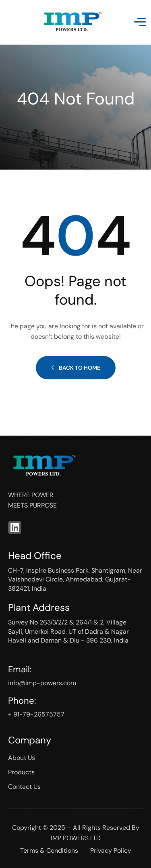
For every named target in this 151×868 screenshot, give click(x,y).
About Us (22, 758)
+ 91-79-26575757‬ (36, 714)
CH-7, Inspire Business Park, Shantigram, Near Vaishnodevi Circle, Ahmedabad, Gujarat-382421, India (75, 579)
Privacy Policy (111, 851)
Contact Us (24, 787)
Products (21, 772)
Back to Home (76, 368)
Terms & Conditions (49, 851)
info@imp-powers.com (42, 683)
